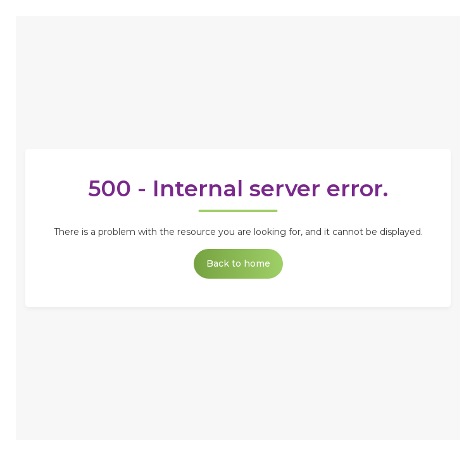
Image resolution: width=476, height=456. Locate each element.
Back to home (238, 263)
